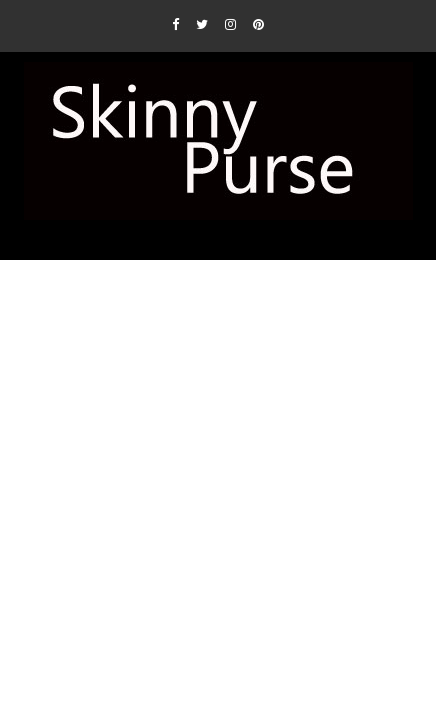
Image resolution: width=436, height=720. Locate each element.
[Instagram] (230, 24)
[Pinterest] (258, 24)
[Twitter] (202, 24)
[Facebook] (175, 24)
